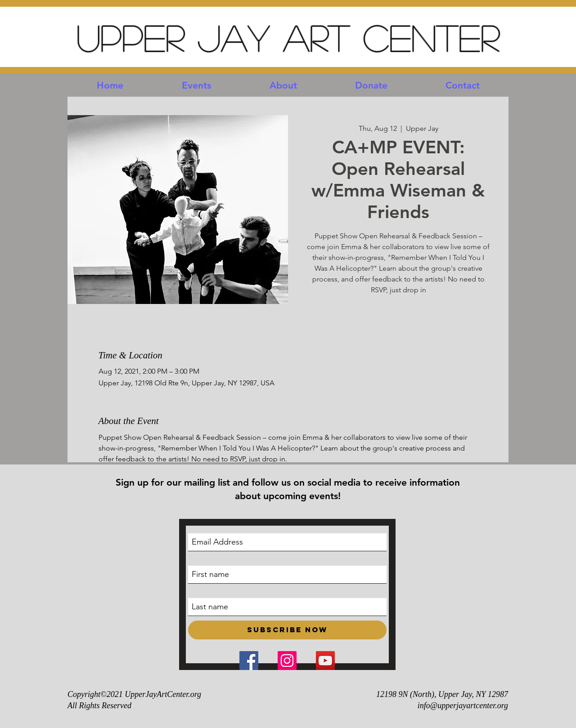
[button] (196, 85)
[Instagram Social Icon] (287, 661)
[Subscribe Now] (287, 630)
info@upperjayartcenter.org (463, 706)
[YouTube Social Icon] (325, 661)
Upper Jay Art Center (288, 37)
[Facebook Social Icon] (249, 661)
